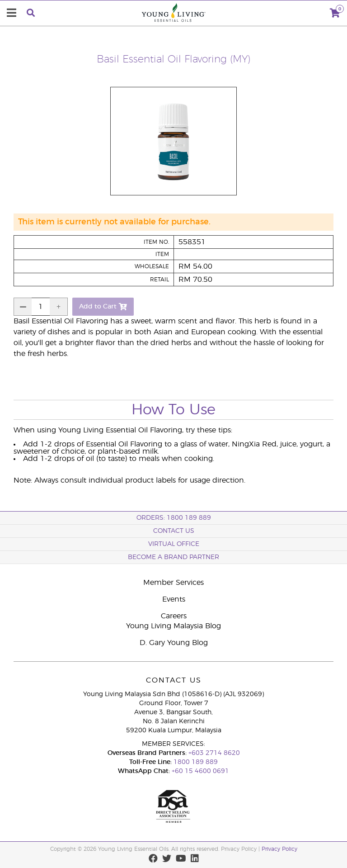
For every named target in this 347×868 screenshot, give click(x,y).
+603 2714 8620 (214, 753)
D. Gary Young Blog (174, 643)
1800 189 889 (195, 762)
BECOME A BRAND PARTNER (173, 557)
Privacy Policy (279, 849)
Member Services (173, 583)
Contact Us (174, 531)
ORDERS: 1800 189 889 (174, 518)
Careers (174, 616)
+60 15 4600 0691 (200, 771)
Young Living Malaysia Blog (173, 626)
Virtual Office (174, 544)
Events (174, 599)
